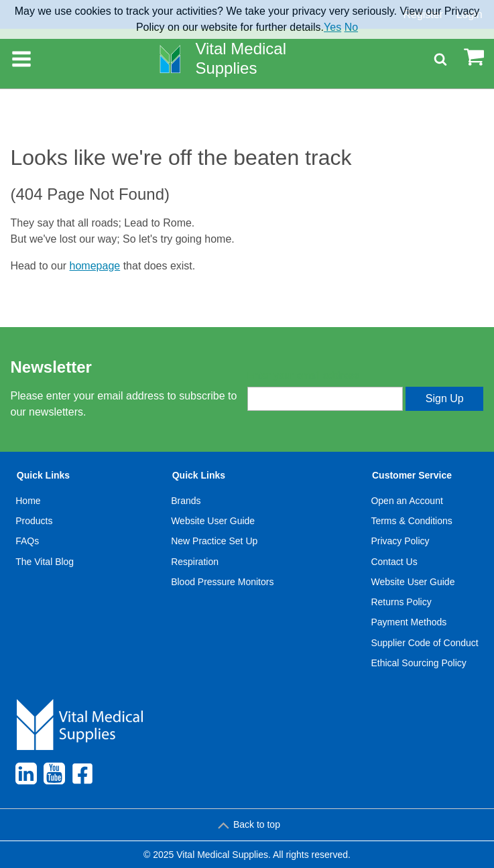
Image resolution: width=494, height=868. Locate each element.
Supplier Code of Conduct (424, 643)
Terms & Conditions (411, 521)
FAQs (27, 541)
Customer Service (412, 475)
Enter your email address (303, 375)
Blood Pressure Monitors (222, 582)
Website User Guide (213, 521)
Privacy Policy (400, 541)
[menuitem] (45, 572)
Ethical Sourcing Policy (418, 663)
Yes (332, 27)
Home (28, 501)
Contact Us (394, 562)
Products (34, 521)
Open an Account (407, 501)
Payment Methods (409, 622)
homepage (95, 266)
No (351, 27)
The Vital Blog (45, 562)
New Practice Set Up (214, 541)
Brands (186, 501)
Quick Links (43, 475)
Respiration (195, 562)
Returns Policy (401, 602)
